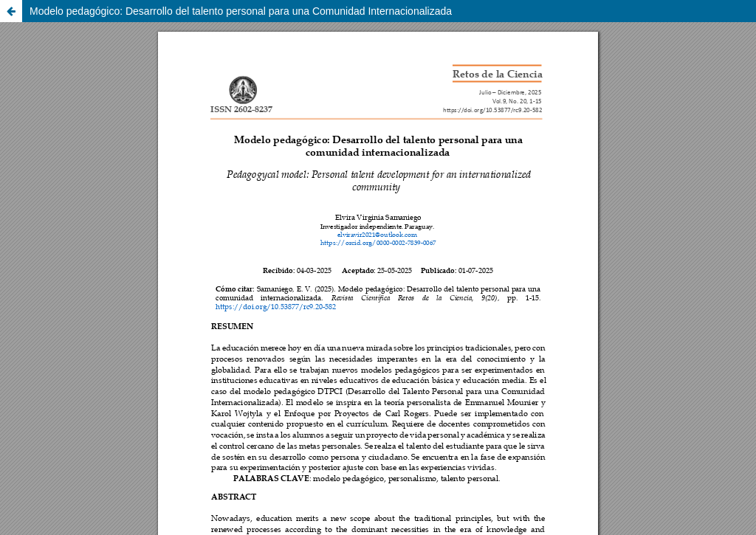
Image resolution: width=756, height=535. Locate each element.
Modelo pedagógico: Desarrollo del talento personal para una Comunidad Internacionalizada (241, 11)
